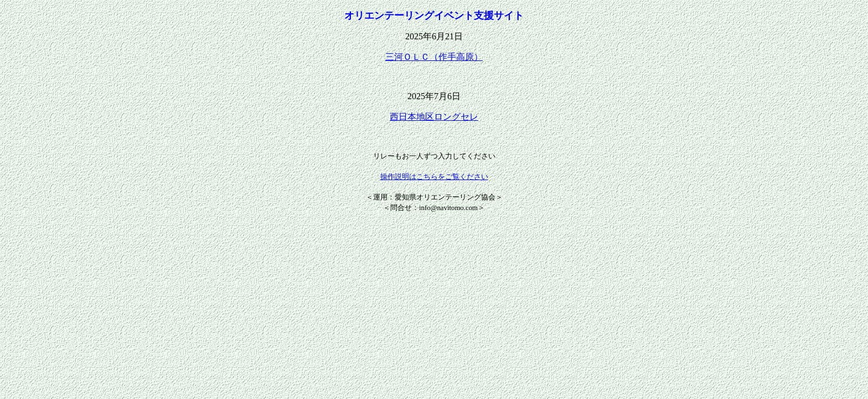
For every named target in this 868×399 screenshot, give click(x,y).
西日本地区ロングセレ (434, 117)
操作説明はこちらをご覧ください (434, 177)
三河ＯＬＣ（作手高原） (434, 57)
